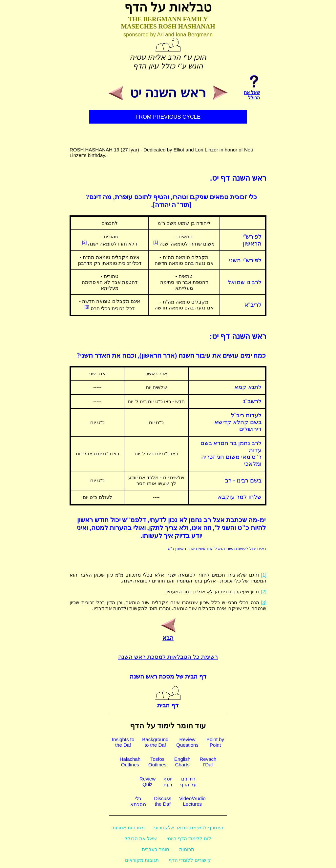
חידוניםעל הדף (188, 782)
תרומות (187, 849)
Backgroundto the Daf (155, 742)
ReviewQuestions (187, 742)
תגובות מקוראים (142, 860)
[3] (87, 307)
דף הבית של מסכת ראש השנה (168, 677)
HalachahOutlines (130, 762)
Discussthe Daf (163, 801)
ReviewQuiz (147, 781)
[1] (156, 242)
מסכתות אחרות (129, 828)
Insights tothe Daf (123, 742)
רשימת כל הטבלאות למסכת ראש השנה (168, 657)
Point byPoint (215, 742)
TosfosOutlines (157, 762)
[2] (84, 242)
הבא (168, 634)
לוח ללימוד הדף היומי (189, 838)
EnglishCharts (182, 762)
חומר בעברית (156, 849)
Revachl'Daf (208, 762)
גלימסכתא (138, 801)
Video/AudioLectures (192, 801)
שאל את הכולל (141, 838)
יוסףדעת (168, 782)
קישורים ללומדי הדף (190, 860)
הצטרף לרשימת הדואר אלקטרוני (189, 828)
